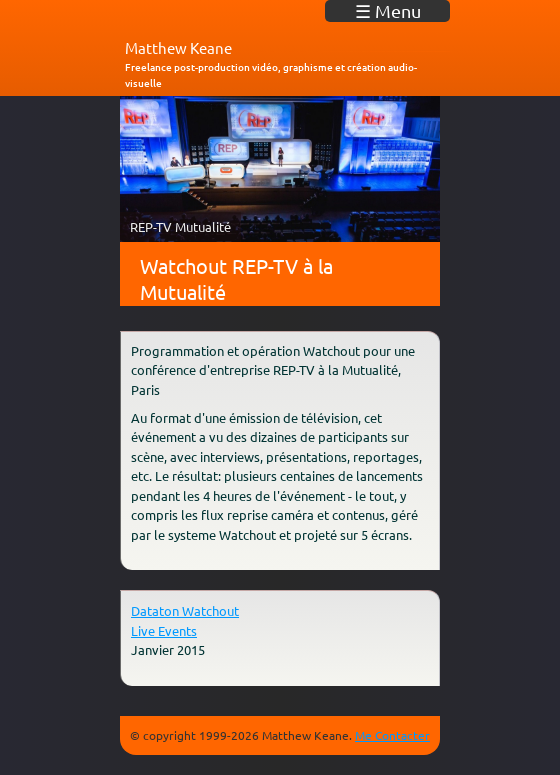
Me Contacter (392, 735)
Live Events (164, 630)
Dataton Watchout (185, 610)
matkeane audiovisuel (195, 19)
